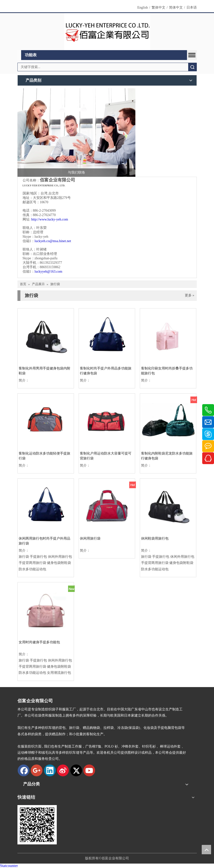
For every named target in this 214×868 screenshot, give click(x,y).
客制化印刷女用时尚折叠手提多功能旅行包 (167, 371)
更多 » (190, 295)
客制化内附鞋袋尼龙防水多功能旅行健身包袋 (167, 456)
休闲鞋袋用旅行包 (155, 538)
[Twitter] (76, 770)
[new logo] (107, 32)
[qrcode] (37, 825)
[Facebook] (24, 770)
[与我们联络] (76, 132)
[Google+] (37, 770)
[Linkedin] (50, 770)
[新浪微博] (63, 770)
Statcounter (9, 866)
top (206, 850)
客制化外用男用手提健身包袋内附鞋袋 (44, 371)
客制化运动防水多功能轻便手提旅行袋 (44, 456)
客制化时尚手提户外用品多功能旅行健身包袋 (106, 371)
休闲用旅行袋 (90, 538)
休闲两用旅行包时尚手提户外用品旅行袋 (44, 541)
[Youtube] (89, 770)
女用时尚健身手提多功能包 (39, 642)
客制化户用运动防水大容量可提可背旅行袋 (106, 456)
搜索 (192, 67)
